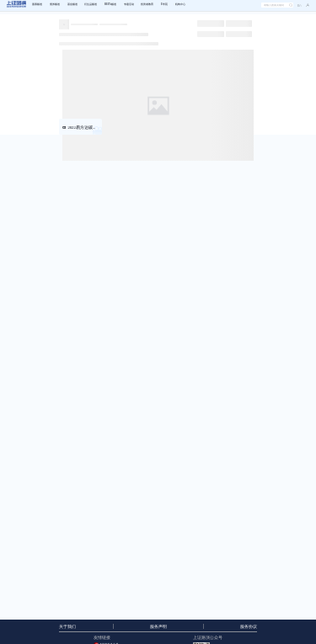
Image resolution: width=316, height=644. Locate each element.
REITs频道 (110, 4)
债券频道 (55, 4)
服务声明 (158, 627)
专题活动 (129, 4)
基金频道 (72, 4)
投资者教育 (147, 4)
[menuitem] (37, 5)
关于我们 (67, 627)
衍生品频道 (91, 4)
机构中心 (180, 4)
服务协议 (249, 627)
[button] (305, 5)
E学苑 (164, 4)
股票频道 (37, 4)
